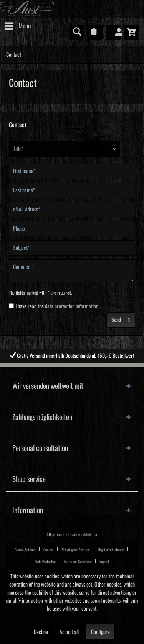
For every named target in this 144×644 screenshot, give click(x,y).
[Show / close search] (76, 32)
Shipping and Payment (76, 550)
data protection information (72, 306)
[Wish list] (95, 32)
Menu (18, 25)
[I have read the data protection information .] (11, 306)
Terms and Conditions (78, 562)
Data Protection (46, 562)
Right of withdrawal (111, 550)
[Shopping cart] (132, 32)
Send (121, 318)
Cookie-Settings (25, 550)
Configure (100, 632)
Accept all (69, 632)
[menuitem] (17, 26)
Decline (41, 632)
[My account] (113, 32)
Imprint (104, 562)
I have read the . (57, 306)
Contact (49, 550)
